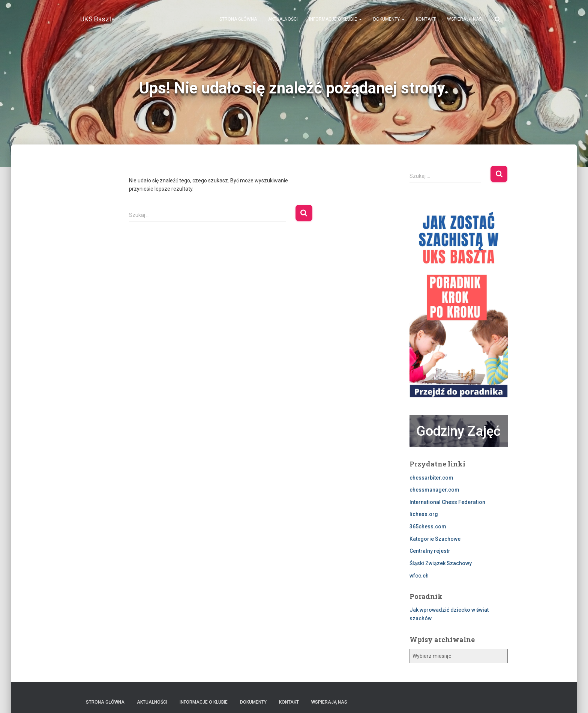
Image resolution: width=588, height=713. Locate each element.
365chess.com (428, 526)
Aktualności (283, 19)
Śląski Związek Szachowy (441, 563)
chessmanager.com (434, 490)
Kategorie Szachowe (435, 539)
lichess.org (424, 514)
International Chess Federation (447, 502)
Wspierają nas (464, 19)
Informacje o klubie (335, 19)
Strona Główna (238, 19)
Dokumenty (389, 19)
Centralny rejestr (430, 551)
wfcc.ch (419, 576)
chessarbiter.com (431, 478)
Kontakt (426, 19)
